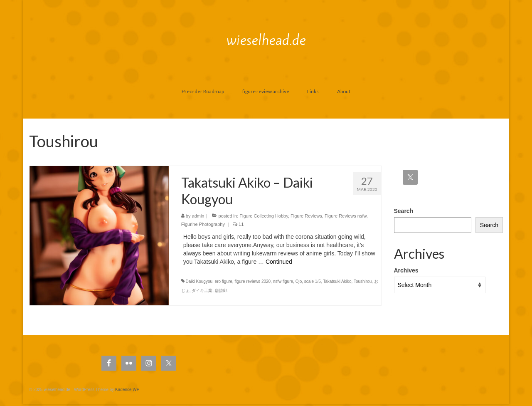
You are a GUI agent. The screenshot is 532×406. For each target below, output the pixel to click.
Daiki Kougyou (199, 281)
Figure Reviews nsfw (346, 216)
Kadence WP (127, 390)
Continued (279, 262)
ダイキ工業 (202, 291)
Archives (406, 270)
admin (198, 216)
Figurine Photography (203, 224)
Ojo (299, 281)
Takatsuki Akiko (337, 281)
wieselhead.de (266, 40)
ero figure (224, 281)
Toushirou (363, 281)
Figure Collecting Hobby (264, 216)
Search (404, 211)
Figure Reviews (306, 216)
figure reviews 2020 (252, 281)
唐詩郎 (221, 291)
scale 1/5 (313, 281)
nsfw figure (283, 281)
